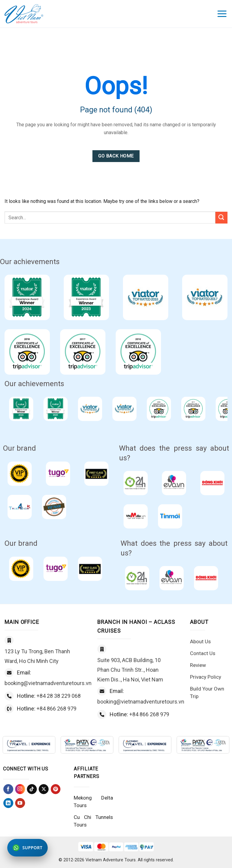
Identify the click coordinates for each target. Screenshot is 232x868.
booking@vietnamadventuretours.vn (48, 683)
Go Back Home (116, 156)
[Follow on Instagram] (20, 789)
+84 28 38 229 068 (59, 696)
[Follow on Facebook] (8, 789)
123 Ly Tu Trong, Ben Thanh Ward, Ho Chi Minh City (37, 656)
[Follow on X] (44, 789)
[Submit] (221, 218)
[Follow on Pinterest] (56, 789)
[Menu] (222, 14)
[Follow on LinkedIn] (8, 803)
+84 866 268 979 (56, 709)
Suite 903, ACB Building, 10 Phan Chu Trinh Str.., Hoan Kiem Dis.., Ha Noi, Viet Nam (130, 670)
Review (198, 665)
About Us (200, 641)
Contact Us (203, 653)
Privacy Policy (206, 677)
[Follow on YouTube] (20, 803)
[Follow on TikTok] (32, 789)
